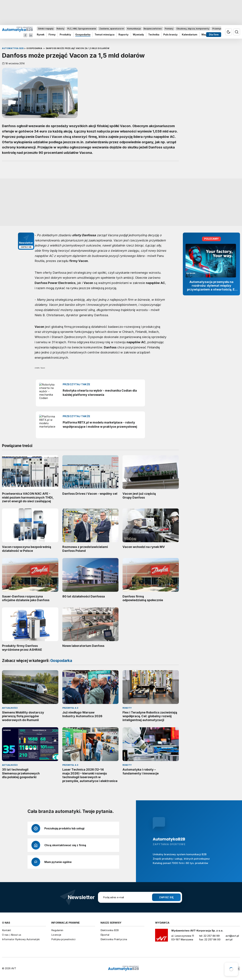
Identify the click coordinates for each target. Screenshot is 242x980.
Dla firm (214, 35)
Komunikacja (134, 29)
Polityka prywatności (63, 939)
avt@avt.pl (232, 936)
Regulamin (57, 930)
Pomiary (169, 29)
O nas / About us (12, 935)
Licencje (56, 935)
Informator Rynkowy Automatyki (21, 939)
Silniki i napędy (46, 29)
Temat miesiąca (105, 35)
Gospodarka (83, 35)
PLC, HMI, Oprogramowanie (82, 29)
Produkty (65, 35)
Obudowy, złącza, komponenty (193, 29)
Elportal (105, 935)
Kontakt (7, 930)
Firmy (52, 35)
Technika (154, 35)
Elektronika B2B (110, 930)
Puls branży (170, 35)
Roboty (60, 29)
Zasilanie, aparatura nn (112, 29)
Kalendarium (190, 35)
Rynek (41, 35)
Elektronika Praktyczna (114, 939)
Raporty (124, 35)
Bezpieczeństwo (153, 29)
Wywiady (138, 35)
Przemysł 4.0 (219, 29)
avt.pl (229, 939)
